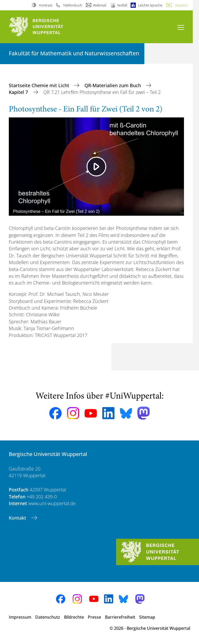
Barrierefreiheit (120, 617)
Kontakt (18, 518)
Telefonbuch (73, 5)
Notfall (122, 5)
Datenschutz (48, 617)
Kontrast (46, 5)
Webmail (100, 5)
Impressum (20, 617)
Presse (94, 617)
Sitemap (147, 617)
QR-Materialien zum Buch (113, 85)
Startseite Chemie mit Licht (40, 85)
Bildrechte (74, 617)
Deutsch (181, 5)
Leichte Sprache (150, 5)
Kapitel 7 (19, 92)
